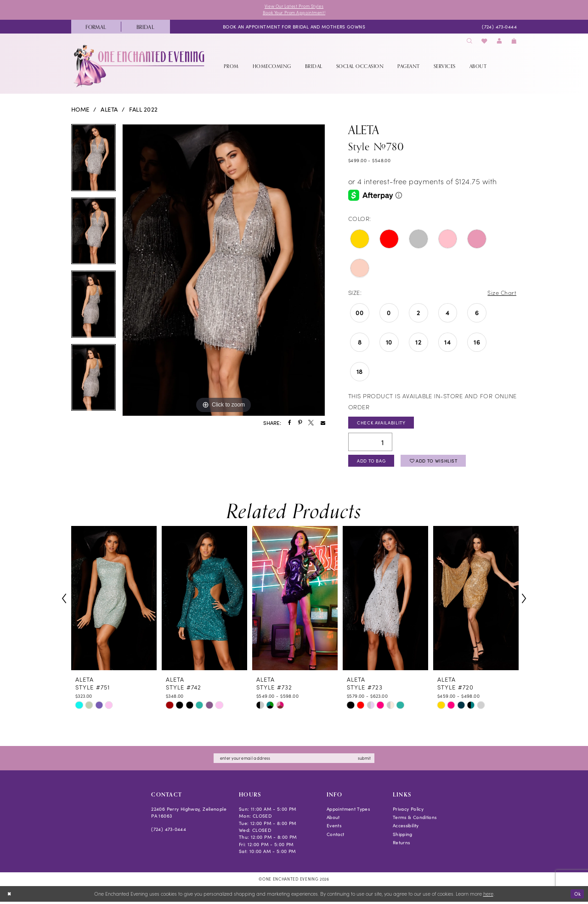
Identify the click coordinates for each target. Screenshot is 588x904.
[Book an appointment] (294, 27)
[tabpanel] (93, 162)
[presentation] (114, 601)
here (488, 896)
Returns (401, 845)
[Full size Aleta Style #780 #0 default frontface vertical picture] (224, 271)
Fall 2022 (143, 110)
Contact (336, 837)
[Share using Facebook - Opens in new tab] (290, 424)
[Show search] (469, 42)
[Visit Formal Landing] (96, 27)
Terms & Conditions (415, 820)
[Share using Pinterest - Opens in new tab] (300, 424)
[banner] (140, 67)
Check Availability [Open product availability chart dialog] (382, 424)
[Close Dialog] (10, 896)
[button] (499, 42)
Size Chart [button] (501, 293)
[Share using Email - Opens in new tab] (323, 424)
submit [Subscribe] (368, 760)
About (333, 820)
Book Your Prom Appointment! (294, 13)
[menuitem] (96, 27)
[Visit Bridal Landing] (146, 27)
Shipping (403, 837)
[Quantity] (370, 443)
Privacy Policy (408, 811)
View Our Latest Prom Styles (294, 6)
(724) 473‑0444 (169, 832)
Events (334, 828)
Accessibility (406, 828)
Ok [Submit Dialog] (577, 896)
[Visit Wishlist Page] (485, 42)
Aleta (109, 110)
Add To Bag (373, 463)
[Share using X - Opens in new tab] (311, 424)
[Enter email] (294, 761)
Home (80, 110)
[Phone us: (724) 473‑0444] (499, 27)
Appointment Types (348, 811)
